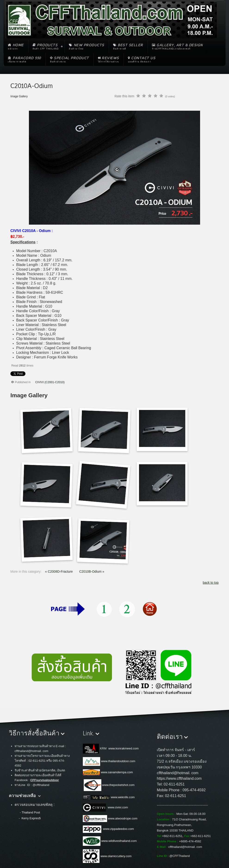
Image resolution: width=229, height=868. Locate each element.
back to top (211, 583)
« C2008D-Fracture (59, 572)
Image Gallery (19, 96)
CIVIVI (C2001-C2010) (50, 382)
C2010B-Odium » (92, 572)
